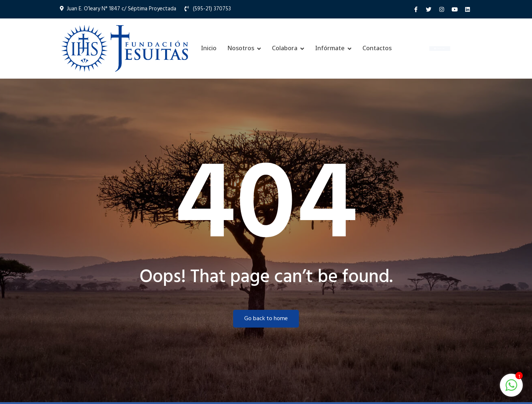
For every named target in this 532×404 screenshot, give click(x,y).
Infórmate (330, 48)
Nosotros (241, 48)
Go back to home (266, 319)
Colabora (285, 48)
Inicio (209, 48)
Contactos (377, 48)
